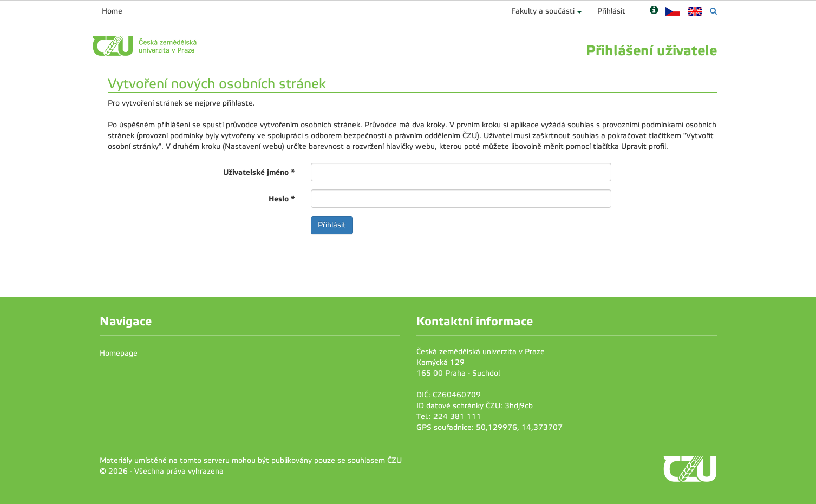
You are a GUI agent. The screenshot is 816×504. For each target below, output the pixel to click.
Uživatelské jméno (259, 172)
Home (112, 11)
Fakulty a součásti (543, 11)
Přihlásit (611, 11)
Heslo (282, 199)
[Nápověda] (654, 11)
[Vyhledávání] (713, 11)
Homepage (119, 353)
